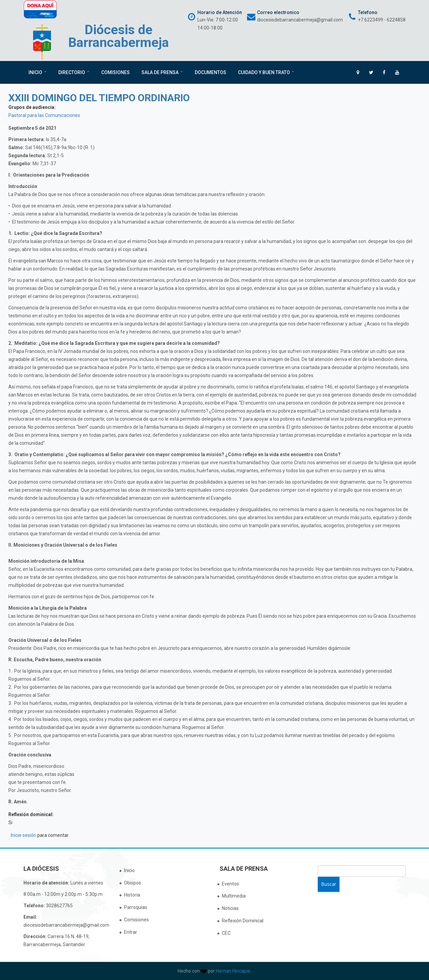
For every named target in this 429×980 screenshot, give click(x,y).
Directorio (74, 72)
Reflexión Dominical (243, 921)
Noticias (230, 908)
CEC (226, 933)
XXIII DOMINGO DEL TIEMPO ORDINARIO (99, 98)
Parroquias (136, 907)
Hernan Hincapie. (234, 971)
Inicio (38, 72)
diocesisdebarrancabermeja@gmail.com (300, 20)
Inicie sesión (23, 835)
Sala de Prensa (162, 72)
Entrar (131, 932)
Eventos (230, 884)
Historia (132, 895)
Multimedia (234, 896)
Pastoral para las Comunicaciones (44, 115)
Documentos (210, 72)
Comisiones (115, 72)
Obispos (133, 883)
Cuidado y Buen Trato (266, 72)
